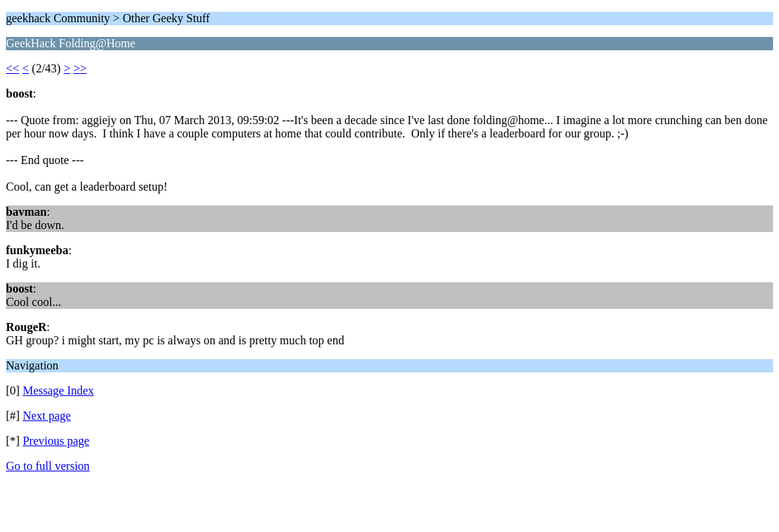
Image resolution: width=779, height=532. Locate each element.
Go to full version (48, 466)
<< (13, 68)
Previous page (56, 441)
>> (80, 68)
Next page (47, 416)
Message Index (58, 391)
